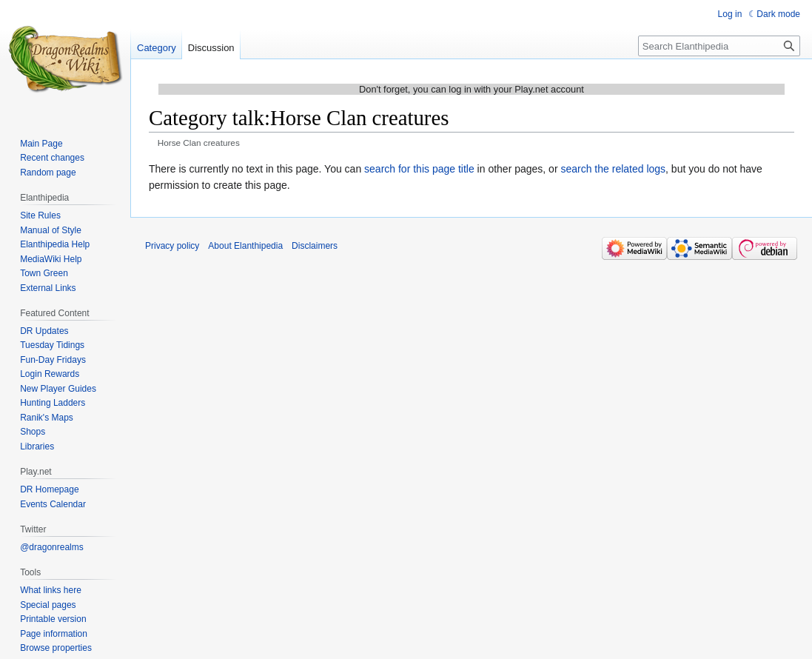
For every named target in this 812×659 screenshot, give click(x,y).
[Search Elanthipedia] (719, 46)
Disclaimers (315, 246)
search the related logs (613, 169)
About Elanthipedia (245, 246)
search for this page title (419, 169)
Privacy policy (172, 246)
